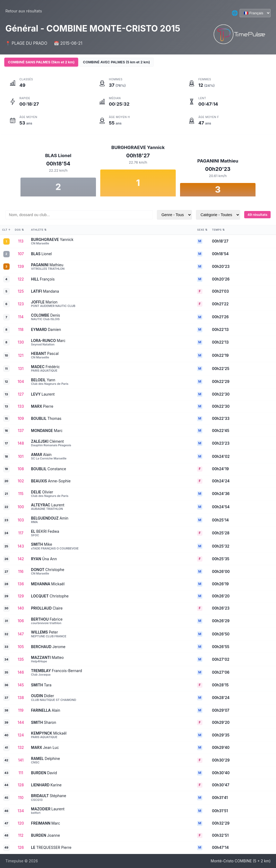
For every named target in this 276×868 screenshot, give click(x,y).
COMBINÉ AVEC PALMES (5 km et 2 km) (118, 62)
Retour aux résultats (24, 11)
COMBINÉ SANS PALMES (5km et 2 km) (42, 62)
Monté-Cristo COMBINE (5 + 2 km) (241, 861)
